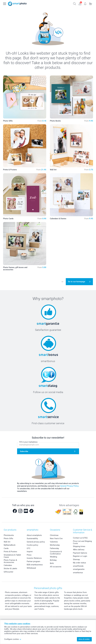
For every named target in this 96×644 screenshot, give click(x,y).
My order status (79, 563)
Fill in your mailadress (28, 442)
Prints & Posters (10, 552)
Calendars (8, 565)
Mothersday (55, 545)
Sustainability (32, 538)
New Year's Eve (56, 538)
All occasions (56, 567)
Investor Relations (34, 558)
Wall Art (7, 542)
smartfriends (78, 566)
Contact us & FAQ (80, 538)
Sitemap (76, 559)
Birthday (53, 560)
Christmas (54, 535)
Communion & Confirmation (56, 553)
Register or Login (80, 556)
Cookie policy (32, 545)
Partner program (33, 561)
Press (29, 555)
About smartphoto (34, 535)
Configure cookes (13, 639)
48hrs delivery (79, 550)
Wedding (53, 557)
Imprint (30, 552)
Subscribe (24, 451)
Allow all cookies (84, 639)
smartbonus (78, 573)
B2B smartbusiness (35, 565)
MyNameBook (10, 545)
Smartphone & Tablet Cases (12, 556)
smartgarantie (79, 569)
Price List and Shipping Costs (82, 542)
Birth (52, 563)
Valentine (54, 542)
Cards (6, 548)
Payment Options (80, 553)
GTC (29, 548)
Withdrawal (31, 568)
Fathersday (54, 548)
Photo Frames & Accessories (10, 561)
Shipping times (79, 546)
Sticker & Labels (10, 569)
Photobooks (9, 535)
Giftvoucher (8, 572)
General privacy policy (36, 542)
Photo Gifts (8, 538)
